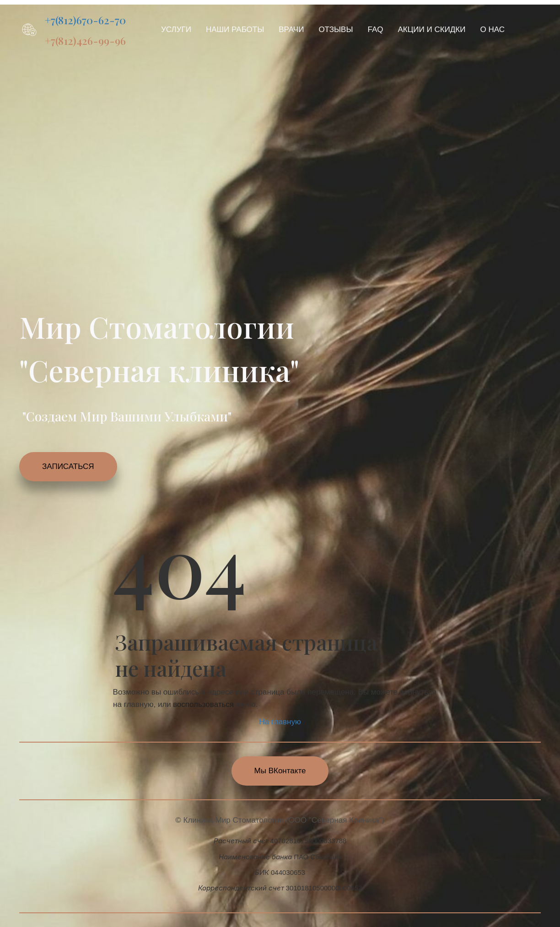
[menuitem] (176, 30)
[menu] (340, 30)
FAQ (376, 30)
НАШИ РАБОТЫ (235, 30)
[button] (176, 30)
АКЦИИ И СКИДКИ (432, 30)
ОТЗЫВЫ (336, 30)
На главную (280, 722)
